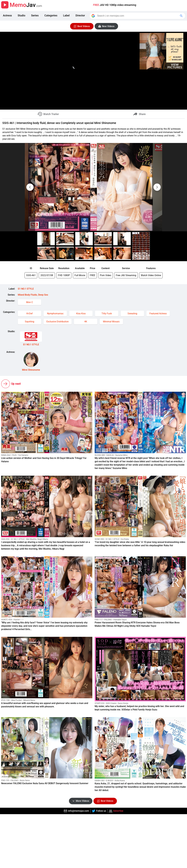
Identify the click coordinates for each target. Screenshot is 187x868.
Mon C (30, 302)
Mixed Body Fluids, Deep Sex (33, 295)
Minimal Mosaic (111, 322)
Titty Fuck (107, 314)
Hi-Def (30, 314)
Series (35, 15)
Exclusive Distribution (58, 322)
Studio (21, 15)
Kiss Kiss (81, 314)
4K (86, 322)
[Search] (138, 16)
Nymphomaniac (55, 314)
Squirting (30, 322)
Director (80, 15)
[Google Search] (182, 16)
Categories (51, 15)
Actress (7, 15)
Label (66, 15)
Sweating (132, 314)
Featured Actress (158, 314)
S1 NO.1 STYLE (26, 289)
